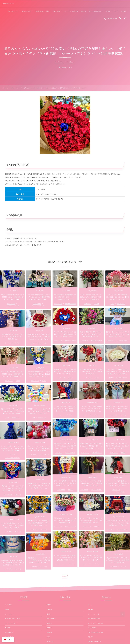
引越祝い (49, 609)
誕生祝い (49, 628)
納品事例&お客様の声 (94, 619)
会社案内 (91, 637)
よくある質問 (92, 628)
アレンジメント (10, 614)
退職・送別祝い (51, 619)
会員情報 (91, 609)
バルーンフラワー (10, 642)
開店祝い (49, 605)
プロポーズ (50, 642)
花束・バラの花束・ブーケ (13, 619)
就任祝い (49, 614)
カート (90, 605)
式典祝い (49, 632)
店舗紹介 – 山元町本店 (94, 642)
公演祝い (49, 623)
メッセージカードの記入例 (96, 623)
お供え (48, 637)
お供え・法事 (9, 637)
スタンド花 (8, 605)
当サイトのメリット (94, 614)
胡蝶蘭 (7, 609)
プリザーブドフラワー (11, 623)
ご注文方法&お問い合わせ (95, 632)
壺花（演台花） (10, 632)
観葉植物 (8, 628)
